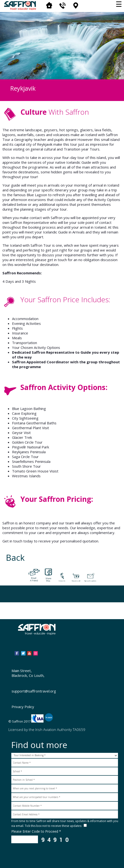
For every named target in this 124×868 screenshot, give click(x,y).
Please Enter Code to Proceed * (36, 831)
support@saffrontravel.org (34, 691)
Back (15, 557)
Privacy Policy (23, 707)
